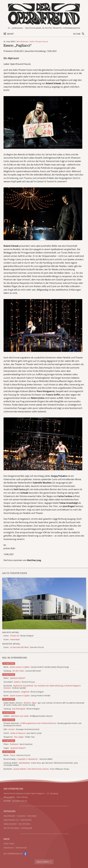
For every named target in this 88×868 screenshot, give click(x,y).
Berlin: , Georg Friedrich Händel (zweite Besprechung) (36, 667)
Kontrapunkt (27, 828)
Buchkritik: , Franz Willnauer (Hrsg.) (36, 769)
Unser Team (9, 843)
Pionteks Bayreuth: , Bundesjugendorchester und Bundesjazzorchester (42, 724)
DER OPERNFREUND (13, 789)
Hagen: (15, 748)
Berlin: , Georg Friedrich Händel (27, 696)
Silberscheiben (10, 824)
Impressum (9, 848)
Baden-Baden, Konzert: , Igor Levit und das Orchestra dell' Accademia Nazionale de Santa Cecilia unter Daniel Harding (44, 704)
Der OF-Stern (25, 824)
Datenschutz (21, 848)
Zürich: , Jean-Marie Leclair (23, 733)
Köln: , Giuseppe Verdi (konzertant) (21, 729)
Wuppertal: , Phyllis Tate (19, 737)
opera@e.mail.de (20, 801)
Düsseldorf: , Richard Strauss (19, 682)
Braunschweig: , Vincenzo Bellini (28, 759)
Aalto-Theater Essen (39, 42)
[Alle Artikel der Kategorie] (44, 603)
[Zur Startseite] (44, 14)
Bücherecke (26, 820)
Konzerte (21, 816)
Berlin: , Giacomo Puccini (17, 755)
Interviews (32, 816)
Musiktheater (23, 42)
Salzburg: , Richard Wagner (22, 709)
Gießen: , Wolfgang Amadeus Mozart (28, 716)
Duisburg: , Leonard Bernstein (22, 671)
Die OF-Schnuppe (11, 828)
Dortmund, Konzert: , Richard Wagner (24, 692)
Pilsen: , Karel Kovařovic (18, 744)
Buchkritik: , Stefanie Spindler (42, 687)
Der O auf (13, 853)
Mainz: (15, 678)
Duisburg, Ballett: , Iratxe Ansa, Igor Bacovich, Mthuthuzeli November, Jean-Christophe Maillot (41, 764)
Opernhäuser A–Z (11, 820)
